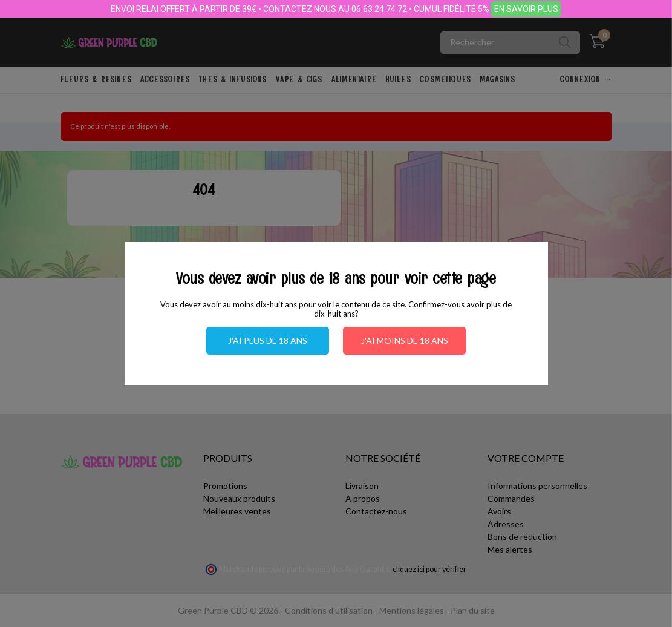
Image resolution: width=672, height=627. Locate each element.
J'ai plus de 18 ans (268, 340)
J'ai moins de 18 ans (405, 340)
